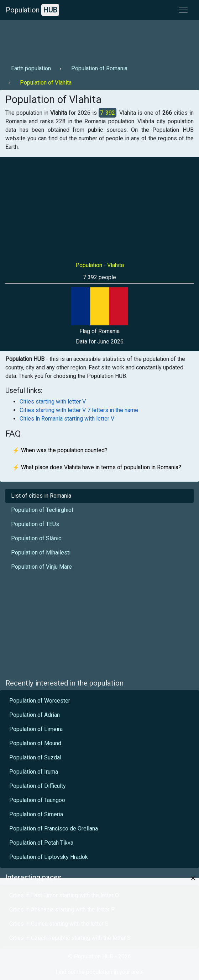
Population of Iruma (34, 772)
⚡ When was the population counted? (60, 450)
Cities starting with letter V (53, 402)
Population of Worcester (40, 701)
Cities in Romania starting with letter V (67, 419)
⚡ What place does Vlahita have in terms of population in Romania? (97, 467)
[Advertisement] (99, 39)
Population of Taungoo (37, 800)
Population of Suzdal (35, 757)
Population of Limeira (36, 729)
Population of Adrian (35, 715)
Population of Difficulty (38, 786)
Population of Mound (35, 743)
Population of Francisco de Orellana (54, 829)
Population (32, 10)
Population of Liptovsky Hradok (49, 857)
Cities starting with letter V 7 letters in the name (79, 410)
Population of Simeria (36, 814)
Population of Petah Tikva (41, 843)
